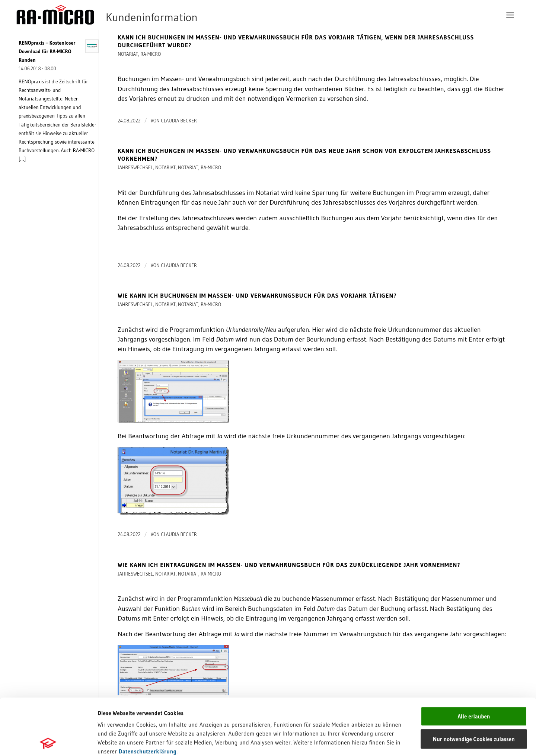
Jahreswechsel (135, 168)
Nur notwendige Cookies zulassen (474, 683)
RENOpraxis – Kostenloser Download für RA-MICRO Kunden (47, 52)
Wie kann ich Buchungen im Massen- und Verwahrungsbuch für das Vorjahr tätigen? (257, 295)
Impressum (112, 704)
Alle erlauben (474, 660)
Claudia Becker (179, 121)
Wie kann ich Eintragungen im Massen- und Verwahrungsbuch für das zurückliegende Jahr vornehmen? (289, 565)
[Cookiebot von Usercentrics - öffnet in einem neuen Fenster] (48, 741)
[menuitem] (510, 15)
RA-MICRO (151, 54)
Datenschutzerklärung (148, 695)
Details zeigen (384, 741)
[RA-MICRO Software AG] (137, 15)
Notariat (128, 54)
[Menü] (510, 15)
